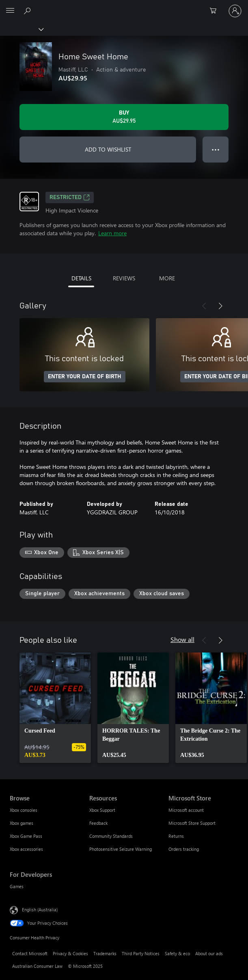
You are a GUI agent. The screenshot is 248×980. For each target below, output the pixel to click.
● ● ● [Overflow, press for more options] (216, 149)
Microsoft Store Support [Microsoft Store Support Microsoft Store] (192, 823)
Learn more (112, 233)
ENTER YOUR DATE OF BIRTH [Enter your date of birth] (85, 377)
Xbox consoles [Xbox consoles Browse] (24, 810)
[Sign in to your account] (235, 11)
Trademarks (105, 953)
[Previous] (204, 306)
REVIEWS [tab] (124, 278)
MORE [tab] (167, 278)
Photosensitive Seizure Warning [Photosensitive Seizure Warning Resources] (121, 849)
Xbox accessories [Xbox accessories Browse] (26, 849)
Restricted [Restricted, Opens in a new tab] (70, 197)
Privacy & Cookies (70, 953)
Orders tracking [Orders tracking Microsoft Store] (184, 849)
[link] (55, 708)
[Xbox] (21, 29)
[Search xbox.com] (28, 11)
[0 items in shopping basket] (216, 11)
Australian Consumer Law (37, 966)
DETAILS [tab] (81, 278)
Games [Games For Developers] (17, 886)
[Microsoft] (124, 6)
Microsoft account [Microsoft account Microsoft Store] (186, 810)
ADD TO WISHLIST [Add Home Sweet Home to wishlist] (108, 149)
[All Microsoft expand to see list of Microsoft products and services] (10, 11)
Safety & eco (177, 953)
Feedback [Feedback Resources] (98, 823)
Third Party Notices (141, 953)
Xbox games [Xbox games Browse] (22, 823)
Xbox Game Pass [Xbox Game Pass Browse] (26, 836)
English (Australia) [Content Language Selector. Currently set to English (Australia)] (40, 910)
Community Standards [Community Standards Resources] (111, 836)
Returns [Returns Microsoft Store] (176, 836)
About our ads (209, 953)
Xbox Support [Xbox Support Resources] (102, 810)
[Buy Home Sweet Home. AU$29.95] (124, 117)
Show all (182, 639)
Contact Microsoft (30, 953)
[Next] (220, 306)
